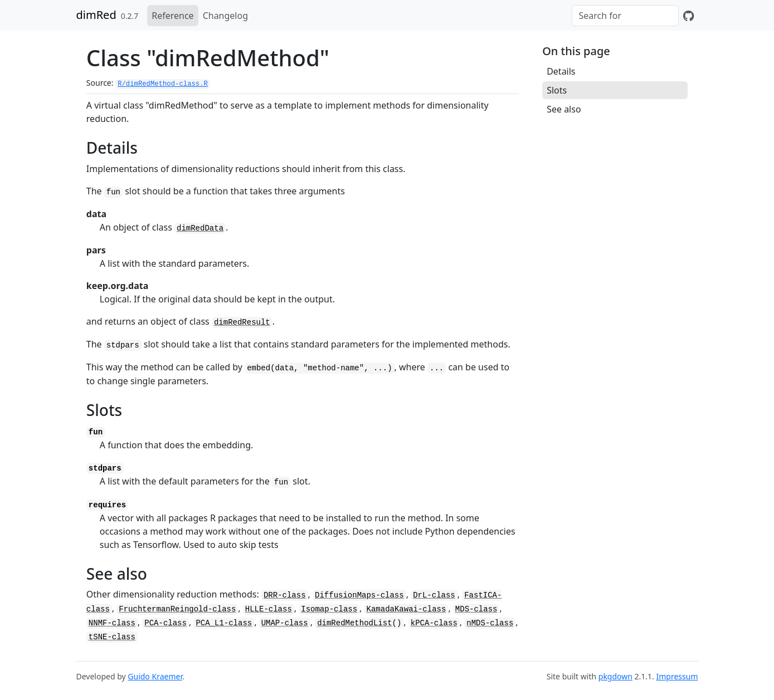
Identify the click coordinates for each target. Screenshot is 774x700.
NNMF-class (112, 623)
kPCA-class (434, 623)
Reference (172, 16)
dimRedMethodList (354, 623)
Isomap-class (329, 609)
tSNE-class (112, 637)
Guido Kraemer (155, 676)
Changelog (225, 16)
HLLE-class (269, 609)
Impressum (677, 676)
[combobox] (625, 16)
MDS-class (476, 609)
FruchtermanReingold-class (177, 609)
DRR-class (285, 595)
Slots (557, 90)
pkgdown (615, 676)
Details (561, 71)
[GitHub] (688, 16)
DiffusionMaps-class (359, 595)
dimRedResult (242, 322)
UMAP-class (285, 623)
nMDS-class (490, 623)
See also (564, 109)
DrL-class (434, 595)
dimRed (96, 15)
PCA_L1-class (224, 623)
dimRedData (200, 228)
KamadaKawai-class (407, 609)
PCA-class (165, 623)
